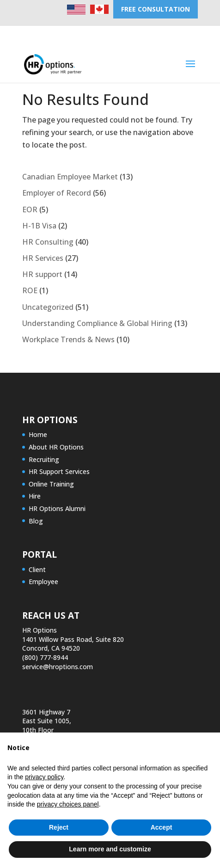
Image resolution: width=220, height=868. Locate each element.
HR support (42, 274)
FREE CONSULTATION (156, 9)
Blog (36, 521)
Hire (35, 496)
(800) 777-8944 (45, 657)
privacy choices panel (68, 804)
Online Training (51, 484)
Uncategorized (48, 307)
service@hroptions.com (58, 667)
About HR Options (56, 447)
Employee (43, 582)
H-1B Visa (39, 226)
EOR (30, 209)
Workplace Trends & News (68, 339)
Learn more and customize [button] (110, 849)
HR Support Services (59, 471)
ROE (30, 290)
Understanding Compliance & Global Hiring (97, 323)
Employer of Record (57, 193)
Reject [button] (59, 827)
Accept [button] (162, 827)
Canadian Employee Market (70, 177)
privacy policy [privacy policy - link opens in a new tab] (44, 777)
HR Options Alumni (57, 508)
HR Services (43, 258)
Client (37, 569)
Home (38, 434)
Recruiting (44, 459)
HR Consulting (48, 242)
